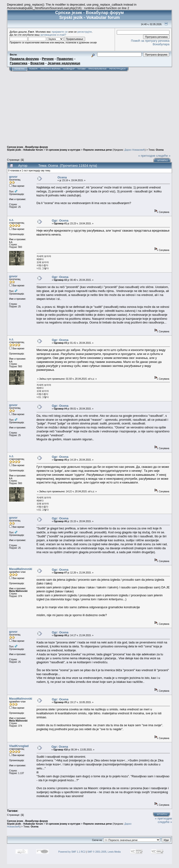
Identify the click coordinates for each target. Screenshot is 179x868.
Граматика (19, 63)
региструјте (85, 32)
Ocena (160, 150)
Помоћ (33, 69)
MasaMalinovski (21, 569)
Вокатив (37, 63)
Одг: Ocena (60, 220)
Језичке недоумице (64, 63)
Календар (69, 69)
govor (13, 177)
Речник (48, 59)
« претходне (147, 156)
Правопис (65, 59)
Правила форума (24, 59)
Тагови (81, 69)
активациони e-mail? (53, 35)
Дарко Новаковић (135, 150)
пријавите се (60, 32)
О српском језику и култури (63, 150)
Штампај (162, 160)
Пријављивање (97, 69)
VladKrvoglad (19, 746)
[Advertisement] (89, 106)
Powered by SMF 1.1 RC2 (72, 852)
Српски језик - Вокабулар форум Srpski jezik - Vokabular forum (27, 148)
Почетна (19, 69)
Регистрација (117, 69)
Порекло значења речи (98, 150)
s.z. (12, 220)
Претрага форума (50, 69)
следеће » (163, 156)
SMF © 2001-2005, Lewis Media (104, 852)
